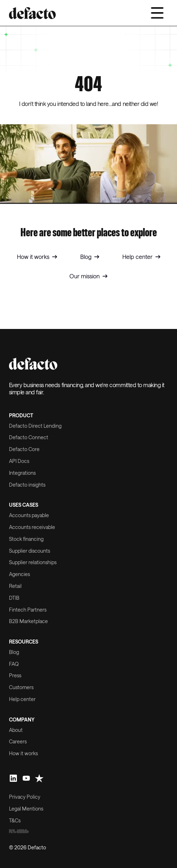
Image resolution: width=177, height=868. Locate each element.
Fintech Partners (28, 610)
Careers (18, 742)
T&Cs (15, 821)
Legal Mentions (26, 809)
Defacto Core (24, 449)
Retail (15, 586)
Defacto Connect (29, 437)
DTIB (14, 598)
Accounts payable (29, 515)
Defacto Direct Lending (35, 426)
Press (15, 676)
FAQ (14, 664)
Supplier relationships (33, 562)
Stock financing (26, 539)
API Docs (19, 461)
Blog (14, 652)
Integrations (22, 473)
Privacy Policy (25, 797)
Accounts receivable (32, 527)
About (16, 730)
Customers (21, 687)
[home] (32, 13)
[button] (157, 13)
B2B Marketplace (28, 621)
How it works (23, 753)
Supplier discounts (29, 551)
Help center (22, 699)
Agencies (19, 574)
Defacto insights (27, 485)
